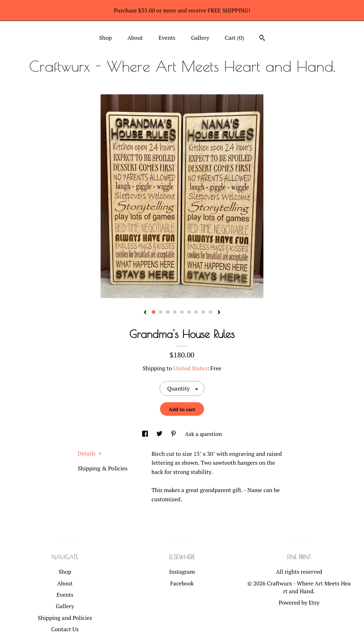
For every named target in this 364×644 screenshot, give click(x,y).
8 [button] (203, 312)
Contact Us (65, 629)
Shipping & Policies (103, 468)
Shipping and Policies (65, 618)
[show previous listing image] (145, 313)
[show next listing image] (219, 313)
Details (90, 453)
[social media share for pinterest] (174, 434)
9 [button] (210, 312)
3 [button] (168, 312)
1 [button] (154, 312)
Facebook (182, 583)
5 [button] (182, 312)
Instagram (182, 572)
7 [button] (196, 312)
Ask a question (203, 434)
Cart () (235, 38)
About (135, 38)
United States (190, 368)
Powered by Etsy (299, 602)
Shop (106, 38)
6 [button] (189, 312)
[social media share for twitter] (160, 434)
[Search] (262, 39)
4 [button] (175, 312)
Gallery (200, 38)
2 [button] (161, 312)
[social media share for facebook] (146, 434)
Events (167, 38)
